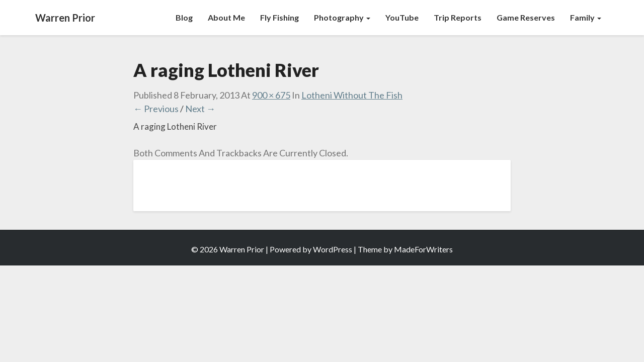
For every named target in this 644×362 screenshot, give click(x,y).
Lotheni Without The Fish (352, 95)
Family (586, 17)
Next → (200, 109)
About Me (226, 17)
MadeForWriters (423, 249)
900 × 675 (271, 95)
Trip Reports (458, 17)
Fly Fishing (279, 17)
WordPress (333, 249)
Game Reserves (526, 17)
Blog (184, 17)
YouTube (402, 17)
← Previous (156, 109)
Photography (342, 17)
